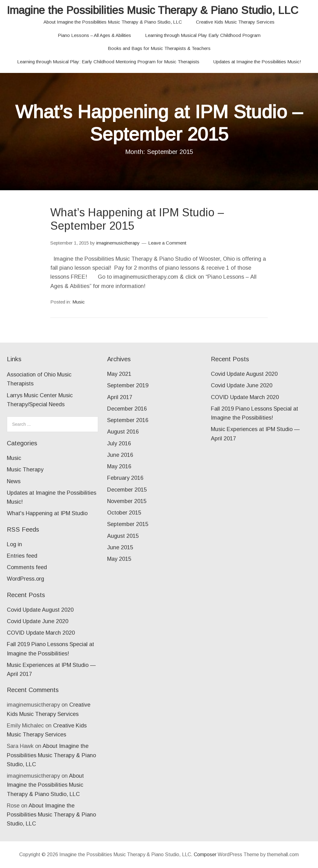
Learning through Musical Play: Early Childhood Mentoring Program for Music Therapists (108, 62)
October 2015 (124, 513)
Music (79, 302)
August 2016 (123, 432)
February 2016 (125, 478)
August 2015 (123, 536)
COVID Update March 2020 (41, 633)
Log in (14, 544)
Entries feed (22, 556)
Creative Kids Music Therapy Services (235, 22)
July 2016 (119, 443)
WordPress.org (25, 579)
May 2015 (119, 559)
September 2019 (128, 385)
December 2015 (127, 490)
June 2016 (120, 455)
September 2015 (128, 524)
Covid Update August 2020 (40, 610)
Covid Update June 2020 (38, 621)
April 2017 (120, 397)
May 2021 (119, 374)
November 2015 (127, 501)
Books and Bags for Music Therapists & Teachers (159, 48)
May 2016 (119, 466)
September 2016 (128, 420)
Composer (205, 855)
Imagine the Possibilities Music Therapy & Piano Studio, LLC (152, 10)
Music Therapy (25, 470)
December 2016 (127, 409)
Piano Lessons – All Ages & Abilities (94, 35)
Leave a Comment (167, 243)
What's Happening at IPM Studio (47, 513)
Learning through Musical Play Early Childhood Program (203, 35)
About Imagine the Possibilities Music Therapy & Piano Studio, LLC (113, 22)
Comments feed (27, 567)
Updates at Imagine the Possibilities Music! (257, 62)
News (14, 481)
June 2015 (120, 547)
